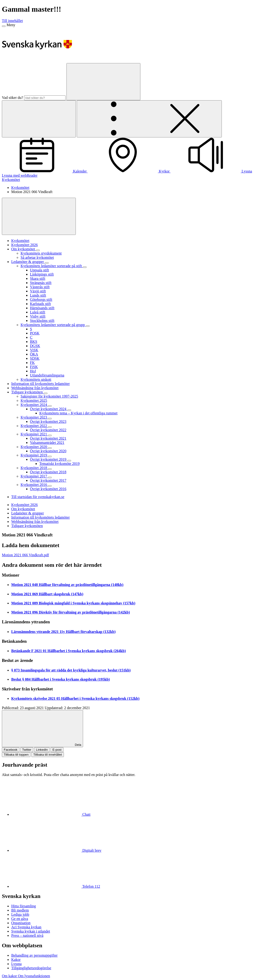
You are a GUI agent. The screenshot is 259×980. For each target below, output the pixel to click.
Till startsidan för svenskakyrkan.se (38, 497)
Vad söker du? (13, 98)
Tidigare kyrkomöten (27, 526)
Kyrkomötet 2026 (24, 505)
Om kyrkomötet (23, 509)
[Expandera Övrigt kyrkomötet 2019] (69, 461)
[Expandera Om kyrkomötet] (38, 250)
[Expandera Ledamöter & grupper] (47, 263)
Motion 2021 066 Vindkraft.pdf (25, 555)
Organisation (21, 923)
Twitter (27, 750)
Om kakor (10, 976)
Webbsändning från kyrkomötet (35, 522)
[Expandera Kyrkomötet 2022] (50, 427)
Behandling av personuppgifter (34, 955)
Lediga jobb (20, 914)
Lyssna (16, 964)
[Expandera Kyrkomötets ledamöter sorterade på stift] (85, 267)
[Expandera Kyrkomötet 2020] (50, 448)
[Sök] (103, 82)
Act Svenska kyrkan (26, 927)
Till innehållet (12, 21)
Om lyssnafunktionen (34, 976)
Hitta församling (24, 906)
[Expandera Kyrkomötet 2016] (50, 486)
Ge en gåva (20, 919)
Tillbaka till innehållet (48, 755)
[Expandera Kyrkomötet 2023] (50, 419)
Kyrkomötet (11, 180)
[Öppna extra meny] (149, 119)
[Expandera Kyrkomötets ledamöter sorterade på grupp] (88, 326)
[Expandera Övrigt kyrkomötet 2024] (69, 410)
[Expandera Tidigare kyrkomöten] (46, 393)
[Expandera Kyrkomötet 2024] (50, 406)
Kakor (16, 960)
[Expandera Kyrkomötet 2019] (50, 456)
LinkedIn (42, 750)
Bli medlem (20, 910)
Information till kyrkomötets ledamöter (40, 517)
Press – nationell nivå (27, 935)
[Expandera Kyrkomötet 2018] (50, 469)
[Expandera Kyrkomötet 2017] (50, 477)
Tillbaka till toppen (16, 755)
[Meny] (4, 26)
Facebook (11, 750)
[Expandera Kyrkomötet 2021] (50, 435)
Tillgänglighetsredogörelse (31, 968)
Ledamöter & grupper (28, 513)
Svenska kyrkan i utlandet (31, 931)
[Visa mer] (39, 216)
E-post (57, 750)
